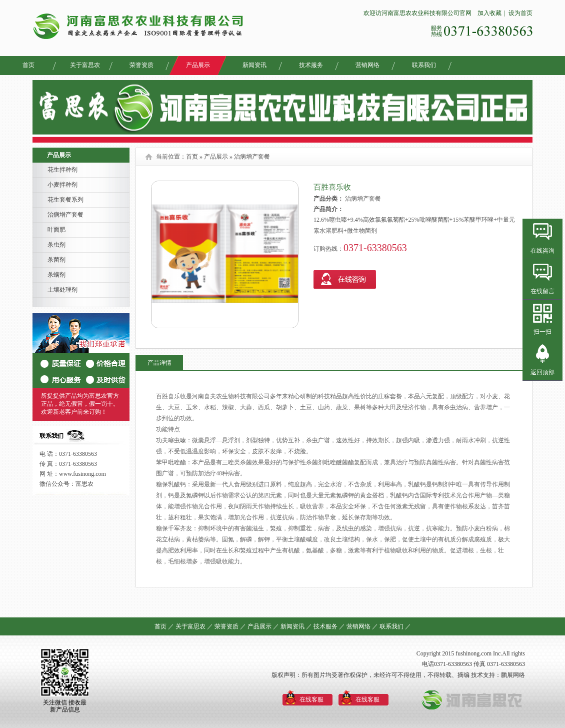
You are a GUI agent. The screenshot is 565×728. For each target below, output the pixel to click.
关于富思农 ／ (194, 626)
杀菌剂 (56, 260)
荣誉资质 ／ (230, 626)
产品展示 (198, 65)
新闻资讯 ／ (296, 626)
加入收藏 (489, 13)
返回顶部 (542, 372)
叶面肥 (56, 230)
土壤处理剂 (62, 290)
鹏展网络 (513, 675)
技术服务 (311, 65)
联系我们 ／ (395, 626)
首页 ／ (164, 626)
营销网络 (367, 65)
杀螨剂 (56, 275)
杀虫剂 (56, 245)
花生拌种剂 (62, 170)
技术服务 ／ (329, 626)
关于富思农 (85, 65)
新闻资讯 (254, 65)
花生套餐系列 (65, 200)
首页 (28, 65)
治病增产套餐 (65, 215)
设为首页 (520, 13)
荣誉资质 (141, 65)
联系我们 (424, 65)
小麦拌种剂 (62, 185)
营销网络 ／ (362, 626)
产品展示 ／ (263, 626)
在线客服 (311, 699)
